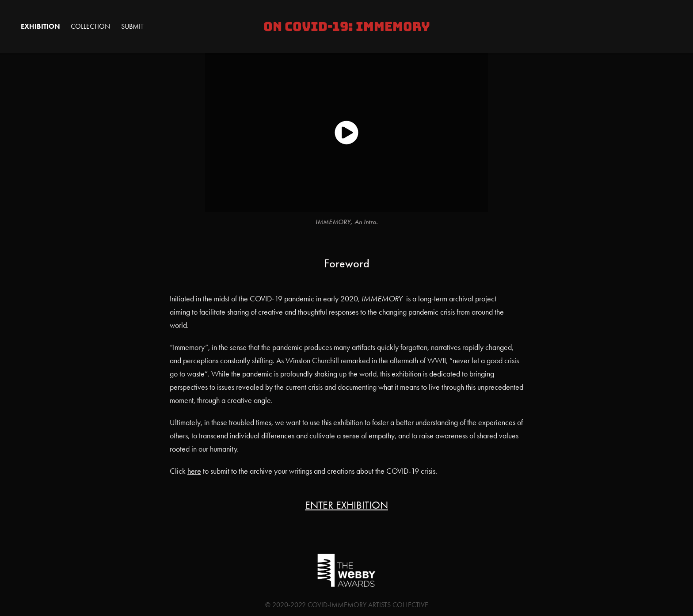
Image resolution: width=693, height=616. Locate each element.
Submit (132, 26)
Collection (90, 26)
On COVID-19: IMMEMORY (347, 27)
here (194, 471)
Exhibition (40, 26)
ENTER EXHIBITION (346, 505)
